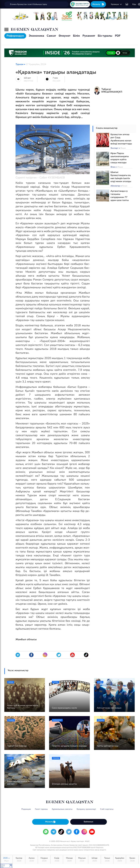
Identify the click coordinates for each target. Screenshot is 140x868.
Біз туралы (105, 36)
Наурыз (44, 859)
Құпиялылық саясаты (62, 809)
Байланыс (89, 822)
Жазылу (98, 4)
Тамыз (107, 859)
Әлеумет (64, 36)
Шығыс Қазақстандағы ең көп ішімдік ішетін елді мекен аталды (121, 177)
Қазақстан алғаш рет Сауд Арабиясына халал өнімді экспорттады (121, 139)
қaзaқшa (117, 4)
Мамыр (69, 859)
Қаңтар (19, 859)
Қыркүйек (120, 859)
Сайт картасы (107, 809)
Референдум (15, 36)
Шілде (94, 859)
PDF (118, 36)
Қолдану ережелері (86, 809)
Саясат (51, 36)
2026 (6, 859)
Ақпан (32, 859)
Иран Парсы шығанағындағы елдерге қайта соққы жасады (120, 158)
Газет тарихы (41, 809)
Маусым (82, 859)
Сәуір (57, 859)
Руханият (89, 36)
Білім (76, 36)
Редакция (26, 809)
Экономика (36, 36)
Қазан (132, 859)
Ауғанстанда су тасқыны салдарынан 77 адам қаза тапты (120, 196)
